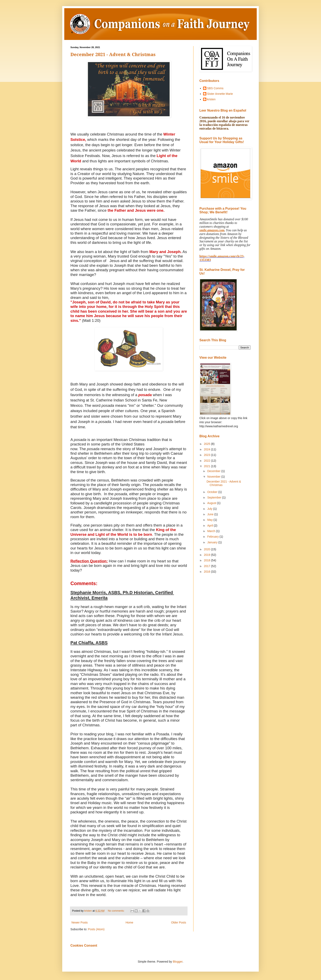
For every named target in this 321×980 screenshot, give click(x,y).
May (210, 520)
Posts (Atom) (96, 929)
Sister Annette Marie (220, 94)
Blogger (178, 962)
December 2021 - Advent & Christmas (113, 55)
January (213, 542)
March (212, 531)
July (210, 509)
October (213, 492)
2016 (207, 572)
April (210, 526)
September (215, 497)
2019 (207, 555)
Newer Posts (80, 922)
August (212, 503)
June (211, 514)
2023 (207, 455)
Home (129, 922)
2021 (207, 466)
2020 (207, 549)
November (214, 477)
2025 (207, 444)
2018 (207, 560)
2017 (207, 566)
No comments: (117, 911)
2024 (207, 449)
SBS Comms (215, 88)
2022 (207, 461)
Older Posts (179, 922)
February (213, 537)
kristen (211, 99)
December (214, 471)
